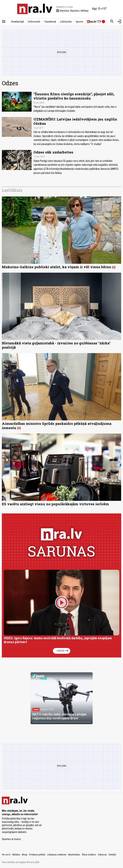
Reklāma (16, 855)
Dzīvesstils (34, 22)
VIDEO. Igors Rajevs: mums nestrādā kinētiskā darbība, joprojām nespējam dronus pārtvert (58, 640)
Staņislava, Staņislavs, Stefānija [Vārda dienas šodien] (72, 11)
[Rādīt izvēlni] (4, 22)
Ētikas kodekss (89, 855)
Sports (79, 22)
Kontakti (112, 855)
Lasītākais (12, 190)
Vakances (102, 855)
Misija (25, 855)
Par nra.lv (6, 855)
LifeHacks (66, 22)
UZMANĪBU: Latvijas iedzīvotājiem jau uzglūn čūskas (75, 121)
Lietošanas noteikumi (57, 855)
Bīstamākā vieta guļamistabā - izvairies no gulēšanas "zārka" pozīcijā (56, 345)
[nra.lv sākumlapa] (35, 9)
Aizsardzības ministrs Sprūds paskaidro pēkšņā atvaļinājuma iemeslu (57, 426)
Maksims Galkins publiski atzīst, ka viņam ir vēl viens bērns (56, 267)
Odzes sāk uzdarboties (53, 152)
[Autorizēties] (119, 22)
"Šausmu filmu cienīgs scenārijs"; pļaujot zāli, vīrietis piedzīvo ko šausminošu (74, 96)
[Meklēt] (112, 22)
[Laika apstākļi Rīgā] (99, 9)
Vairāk (63, 651)
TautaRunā (50, 22)
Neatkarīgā (17, 22)
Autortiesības (74, 855)
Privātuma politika (37, 855)
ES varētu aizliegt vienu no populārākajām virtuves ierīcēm (55, 504)
